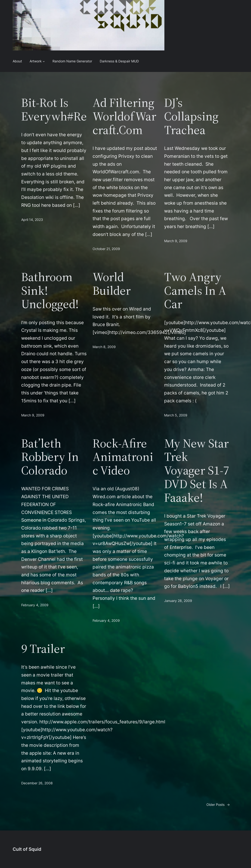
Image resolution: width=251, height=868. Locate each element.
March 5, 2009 (176, 415)
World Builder (112, 284)
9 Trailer (43, 649)
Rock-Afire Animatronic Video (123, 457)
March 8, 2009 (104, 347)
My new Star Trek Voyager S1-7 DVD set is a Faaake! (197, 470)
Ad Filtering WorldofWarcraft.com (124, 116)
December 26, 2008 (37, 783)
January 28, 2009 (178, 601)
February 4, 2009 (35, 605)
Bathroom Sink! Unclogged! (50, 290)
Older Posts (218, 805)
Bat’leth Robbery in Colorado (50, 457)
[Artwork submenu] (44, 61)
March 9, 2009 (176, 241)
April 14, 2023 (32, 220)
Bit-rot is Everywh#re (54, 109)
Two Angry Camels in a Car (195, 290)
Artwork (36, 61)
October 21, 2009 (106, 249)
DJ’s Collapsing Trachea (191, 116)
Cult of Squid (27, 849)
